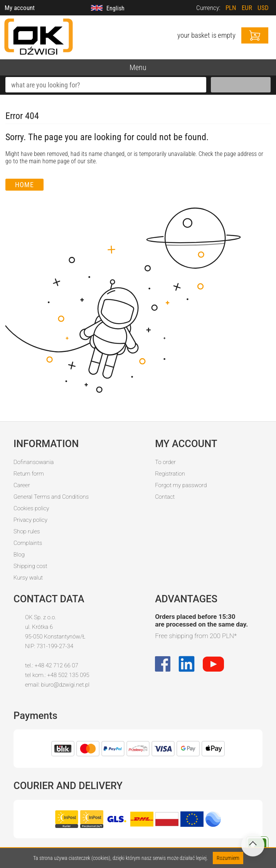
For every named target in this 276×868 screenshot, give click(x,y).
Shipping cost (30, 566)
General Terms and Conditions (51, 497)
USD (263, 8)
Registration (170, 474)
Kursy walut (28, 578)
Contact (165, 497)
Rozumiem (228, 858)
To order (165, 462)
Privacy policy (30, 520)
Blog (19, 555)
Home (24, 185)
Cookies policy (31, 508)
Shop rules (27, 531)
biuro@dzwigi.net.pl (65, 685)
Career (22, 485)
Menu (138, 67)
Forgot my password (181, 485)
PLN (231, 8)
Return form (29, 474)
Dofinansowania (34, 462)
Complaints (28, 543)
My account (20, 8)
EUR (247, 8)
